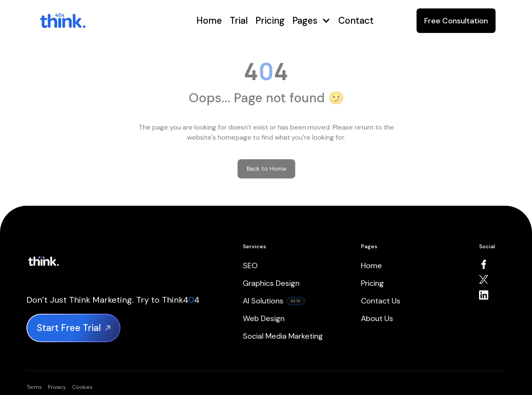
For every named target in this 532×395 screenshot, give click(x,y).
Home (209, 20)
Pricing (270, 20)
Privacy (57, 387)
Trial (239, 20)
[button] (311, 21)
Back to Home (266, 163)
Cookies (82, 387)
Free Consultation (456, 21)
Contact (356, 20)
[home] (87, 21)
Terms (34, 387)
